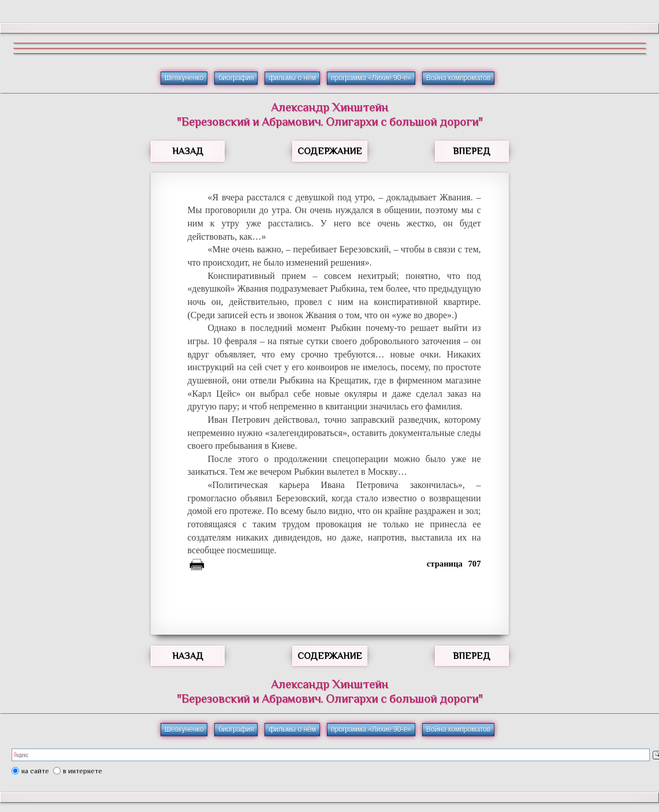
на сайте (35, 771)
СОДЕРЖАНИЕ (330, 151)
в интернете (83, 771)
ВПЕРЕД (472, 151)
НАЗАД (188, 151)
